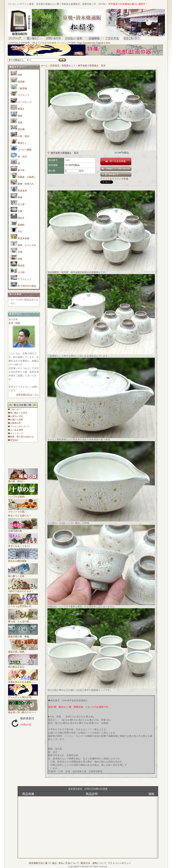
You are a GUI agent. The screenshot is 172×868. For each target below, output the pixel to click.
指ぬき (21, 218)
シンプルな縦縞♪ (23, 495)
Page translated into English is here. (94, 43)
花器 (20, 123)
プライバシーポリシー (119, 863)
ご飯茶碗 (22, 88)
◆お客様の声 (14, 423)
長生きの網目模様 (23, 560)
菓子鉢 (21, 170)
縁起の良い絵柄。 (23, 651)
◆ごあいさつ (14, 409)
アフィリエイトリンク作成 (114, 179)
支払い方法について (69, 863)
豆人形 (21, 204)
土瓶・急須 (23, 136)
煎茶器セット (69, 66)
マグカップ (23, 95)
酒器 (20, 116)
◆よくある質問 (15, 430)
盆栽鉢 (21, 225)
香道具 (21, 266)
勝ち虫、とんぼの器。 (23, 620)
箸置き (21, 109)
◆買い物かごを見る (18, 413)
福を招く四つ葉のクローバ (23, 711)
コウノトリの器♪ (23, 510)
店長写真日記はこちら (28, 395)
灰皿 (20, 259)
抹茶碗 (21, 82)
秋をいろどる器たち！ (20, 516)
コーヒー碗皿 (25, 150)
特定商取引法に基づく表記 (43, 863)
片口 (20, 232)
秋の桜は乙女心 (23, 666)
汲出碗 (21, 129)
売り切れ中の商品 (27, 286)
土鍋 (20, 211)
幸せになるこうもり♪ (23, 545)
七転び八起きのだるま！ (23, 590)
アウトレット (25, 279)
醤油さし (22, 143)
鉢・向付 (22, 157)
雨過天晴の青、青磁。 (23, 635)
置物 (20, 197)
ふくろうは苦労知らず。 (23, 605)
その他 (21, 272)
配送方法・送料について (94, 863)
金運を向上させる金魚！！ (23, 681)
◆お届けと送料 (15, 420)
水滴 (20, 252)
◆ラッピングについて (19, 426)
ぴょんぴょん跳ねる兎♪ (23, 696)
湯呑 (20, 75)
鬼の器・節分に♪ (23, 480)
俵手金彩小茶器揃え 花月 (92, 66)
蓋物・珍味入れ (26, 184)
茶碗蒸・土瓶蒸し (27, 177)
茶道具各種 (23, 238)
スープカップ (25, 102)
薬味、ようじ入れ (27, 245)
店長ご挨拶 (14, 323)
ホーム (44, 66)
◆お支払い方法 (15, 416)
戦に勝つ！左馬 (23, 575)
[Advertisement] (68, 57)
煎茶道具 (22, 191)
